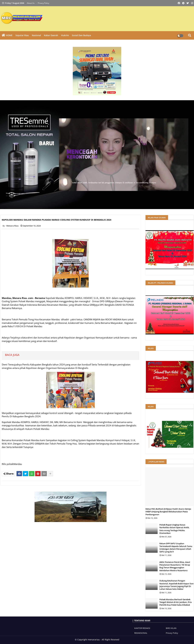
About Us (31, 3)
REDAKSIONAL (141, 633)
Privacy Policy (43, 3)
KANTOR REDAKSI (142, 628)
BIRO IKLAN (171, 628)
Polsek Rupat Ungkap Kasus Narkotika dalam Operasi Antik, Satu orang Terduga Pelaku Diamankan (174, 529)
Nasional (36, 35)
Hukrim (65, 35)
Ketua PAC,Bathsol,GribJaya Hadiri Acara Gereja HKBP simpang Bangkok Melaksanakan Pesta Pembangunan (168, 512)
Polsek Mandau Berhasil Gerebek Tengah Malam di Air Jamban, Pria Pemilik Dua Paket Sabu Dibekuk (176, 602)
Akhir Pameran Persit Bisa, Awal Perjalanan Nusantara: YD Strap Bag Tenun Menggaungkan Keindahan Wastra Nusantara (175, 566)
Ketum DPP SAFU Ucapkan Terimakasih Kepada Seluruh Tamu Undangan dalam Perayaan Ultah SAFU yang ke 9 (176, 548)
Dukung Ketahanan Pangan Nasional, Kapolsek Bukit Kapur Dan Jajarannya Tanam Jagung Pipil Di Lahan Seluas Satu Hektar (176, 585)
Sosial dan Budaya (81, 35)
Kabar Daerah (51, 35)
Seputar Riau (22, 35)
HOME (9, 35)
